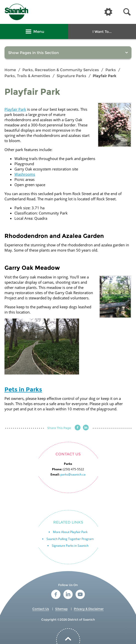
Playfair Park (15, 109)
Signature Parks (71, 76)
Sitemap (61, 609)
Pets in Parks (23, 389)
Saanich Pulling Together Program (70, 539)
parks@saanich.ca (73, 474)
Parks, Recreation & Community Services (61, 70)
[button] (127, 12)
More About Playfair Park (70, 532)
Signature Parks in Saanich (70, 546)
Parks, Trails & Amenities (27, 76)
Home (10, 70)
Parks (111, 70)
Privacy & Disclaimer (89, 609)
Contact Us (41, 609)
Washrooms (25, 174)
